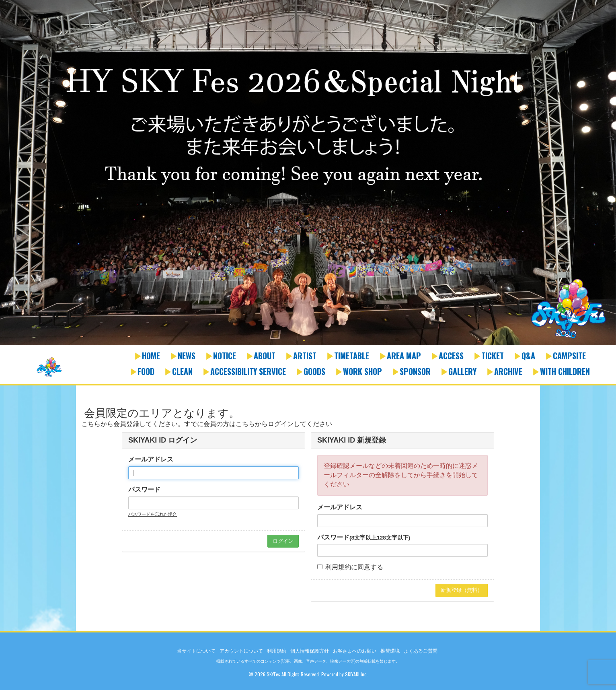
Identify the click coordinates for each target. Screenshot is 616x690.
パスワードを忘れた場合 (153, 514)
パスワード (144, 489)
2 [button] (312, 341)
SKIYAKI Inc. (356, 674)
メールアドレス (151, 459)
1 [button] (304, 341)
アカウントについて (241, 651)
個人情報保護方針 (310, 651)
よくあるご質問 (421, 651)
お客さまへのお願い (355, 651)
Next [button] (608, 178)
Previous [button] (8, 178)
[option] (308, 173)
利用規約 (338, 567)
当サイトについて (196, 651)
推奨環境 (390, 651)
